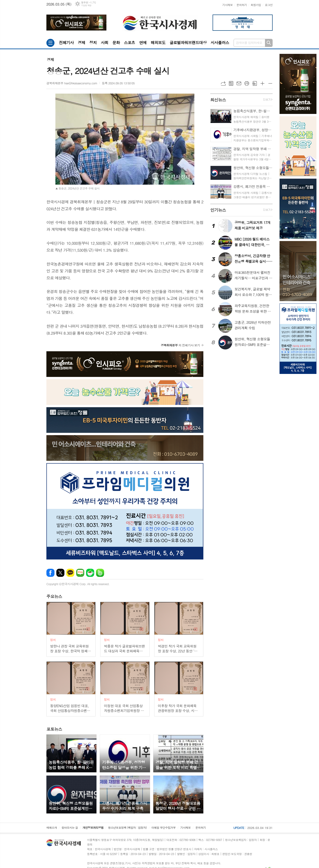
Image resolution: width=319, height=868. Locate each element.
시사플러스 (220, 43)
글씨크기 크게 (262, 83)
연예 (143, 43)
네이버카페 (90, 573)
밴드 (100, 573)
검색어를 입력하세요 (249, 43)
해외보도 (158, 43)
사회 (105, 43)
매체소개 (52, 827)
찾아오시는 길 (70, 827)
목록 (231, 83)
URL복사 (223, 83)
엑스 (60, 573)
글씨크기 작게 (270, 83)
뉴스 (54, 596)
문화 (116, 43)
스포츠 (129, 43)
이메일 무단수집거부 (164, 827)
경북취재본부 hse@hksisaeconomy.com (72, 83)
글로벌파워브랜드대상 (188, 43)
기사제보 (227, 5)
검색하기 (269, 43)
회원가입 (256, 5)
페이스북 (50, 573)
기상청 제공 (86, 5)
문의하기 (242, 5)
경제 (81, 43)
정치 (93, 43)
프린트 (247, 83)
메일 (239, 83)
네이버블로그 (80, 573)
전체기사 (66, 43)
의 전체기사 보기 (180, 345)
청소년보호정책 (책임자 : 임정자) (127, 827)
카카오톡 (70, 573)
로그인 (269, 5)
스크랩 (255, 83)
